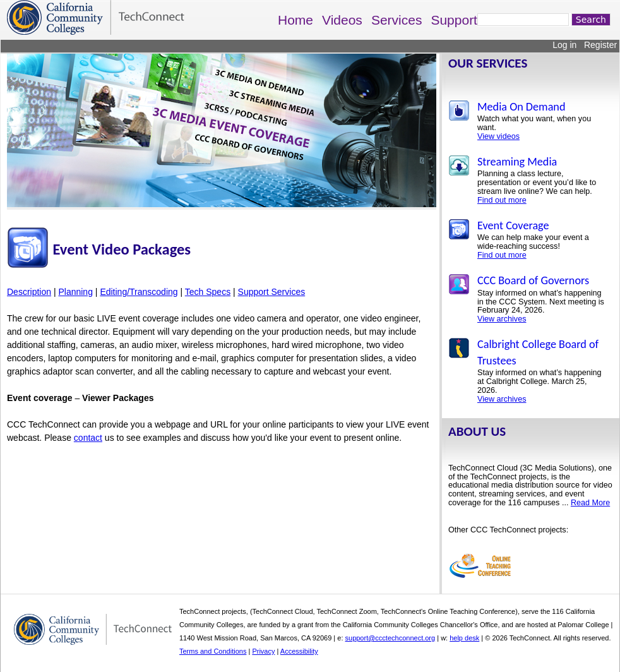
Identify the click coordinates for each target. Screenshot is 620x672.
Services (397, 20)
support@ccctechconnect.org (390, 638)
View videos (498, 136)
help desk (464, 638)
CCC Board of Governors (533, 280)
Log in (564, 45)
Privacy (263, 651)
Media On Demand (521, 107)
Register (600, 45)
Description (29, 292)
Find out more (502, 200)
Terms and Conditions (213, 651)
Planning (75, 292)
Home (295, 20)
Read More (590, 503)
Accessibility (299, 651)
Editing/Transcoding (139, 292)
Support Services (272, 292)
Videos (342, 20)
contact (88, 438)
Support (454, 20)
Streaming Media (517, 162)
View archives (502, 319)
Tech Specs (208, 292)
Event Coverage (513, 225)
